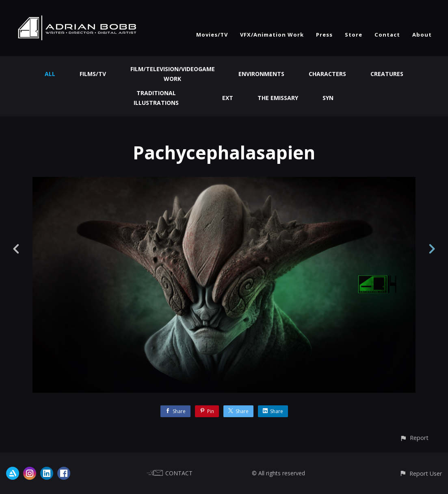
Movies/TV (212, 35)
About (422, 35)
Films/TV (93, 74)
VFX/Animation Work (272, 35)
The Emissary (278, 98)
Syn (328, 98)
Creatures (387, 74)
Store (354, 35)
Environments (261, 74)
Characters (327, 74)
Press (324, 35)
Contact (387, 35)
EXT (228, 98)
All (50, 74)
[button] (414, 438)
